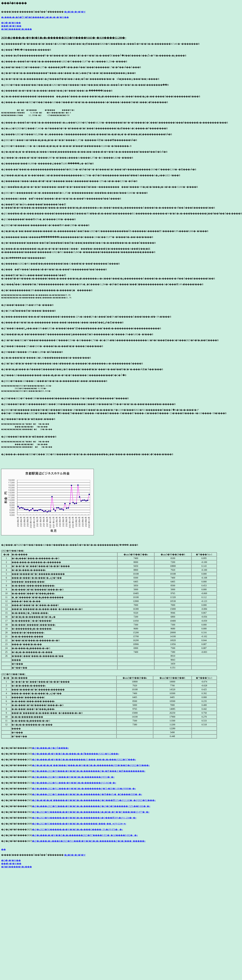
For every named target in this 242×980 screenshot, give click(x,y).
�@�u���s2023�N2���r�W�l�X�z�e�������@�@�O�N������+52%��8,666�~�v (91, 806)
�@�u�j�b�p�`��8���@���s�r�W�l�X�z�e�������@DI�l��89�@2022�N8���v (91, 765)
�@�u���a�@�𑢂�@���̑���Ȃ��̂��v (50, 748)
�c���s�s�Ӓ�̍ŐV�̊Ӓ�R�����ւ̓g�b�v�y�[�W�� (35, 17)
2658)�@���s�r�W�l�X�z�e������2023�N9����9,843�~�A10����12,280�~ (64, 38)
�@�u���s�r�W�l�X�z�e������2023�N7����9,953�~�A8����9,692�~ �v (85, 835)
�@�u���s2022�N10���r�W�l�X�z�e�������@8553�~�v (73, 777)
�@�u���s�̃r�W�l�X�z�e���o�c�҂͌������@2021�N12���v (76, 754)
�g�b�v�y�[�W (75, 12)
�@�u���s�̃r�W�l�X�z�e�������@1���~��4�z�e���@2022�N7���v (84, 760)
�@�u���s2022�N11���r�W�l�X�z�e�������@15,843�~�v (74, 783)
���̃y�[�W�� (11, 26)
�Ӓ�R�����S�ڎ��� (17, 29)
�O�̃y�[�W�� (11, 23)
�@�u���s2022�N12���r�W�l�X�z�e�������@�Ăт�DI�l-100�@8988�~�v (84, 789)
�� (3, 849)
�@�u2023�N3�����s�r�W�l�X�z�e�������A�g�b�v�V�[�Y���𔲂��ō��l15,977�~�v (91, 812)
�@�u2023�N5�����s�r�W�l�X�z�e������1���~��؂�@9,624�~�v (79, 824)
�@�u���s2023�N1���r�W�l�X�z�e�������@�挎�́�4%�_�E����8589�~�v (87, 794)
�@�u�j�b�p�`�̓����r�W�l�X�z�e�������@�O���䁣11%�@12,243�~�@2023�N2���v (94, 800)
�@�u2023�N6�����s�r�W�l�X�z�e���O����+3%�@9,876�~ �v (77, 829)
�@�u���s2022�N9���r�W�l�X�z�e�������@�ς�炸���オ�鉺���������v (89, 771)
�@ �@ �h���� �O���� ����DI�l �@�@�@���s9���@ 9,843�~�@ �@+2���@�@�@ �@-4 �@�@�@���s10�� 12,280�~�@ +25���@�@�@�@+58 (41, 113)
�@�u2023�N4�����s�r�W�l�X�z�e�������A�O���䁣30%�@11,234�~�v (84, 818)
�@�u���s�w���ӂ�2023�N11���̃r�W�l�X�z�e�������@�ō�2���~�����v (89, 841)
